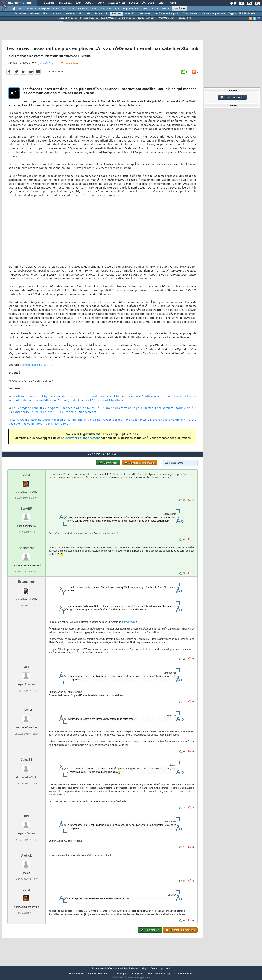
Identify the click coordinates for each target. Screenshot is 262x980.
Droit (162, 3)
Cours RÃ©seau (127, 18)
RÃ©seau (116, 14)
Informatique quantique (213, 14)
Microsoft (83, 9)
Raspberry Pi (101, 14)
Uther (27, 482)
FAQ (79, 3)
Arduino (57, 14)
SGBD (145, 9)
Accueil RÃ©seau (68, 18)
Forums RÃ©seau (89, 18)
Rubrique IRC (184, 18)
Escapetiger (26, 589)
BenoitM (26, 516)
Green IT (130, 14)
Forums (49, 3)
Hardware (70, 14)
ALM (71, 9)
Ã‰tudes (148, 3)
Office (155, 9)
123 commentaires (69, 66)
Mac (89, 14)
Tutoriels (65, 3)
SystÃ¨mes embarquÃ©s (167, 14)
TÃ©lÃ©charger (166, 18)
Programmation (131, 9)
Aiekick (26, 863)
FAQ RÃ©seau (108, 18)
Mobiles (166, 9)
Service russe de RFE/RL (37, 368)
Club (173, 3)
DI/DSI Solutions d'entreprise (34, 9)
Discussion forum (232, 97)
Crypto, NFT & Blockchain (242, 14)
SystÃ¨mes (180, 9)
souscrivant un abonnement (81, 441)
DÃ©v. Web (105, 9)
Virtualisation (190, 14)
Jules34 (26, 717)
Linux (46, 14)
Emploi (133, 3)
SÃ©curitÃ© (144, 14)
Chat (101, 3)
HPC (81, 14)
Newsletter (116, 3)
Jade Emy (48, 66)
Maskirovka (130, 629)
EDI (117, 9)
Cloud (56, 9)
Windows (35, 14)
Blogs (89, 3)
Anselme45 (26, 555)
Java (94, 9)
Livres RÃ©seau (146, 18)
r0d (26, 674)
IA (64, 9)
